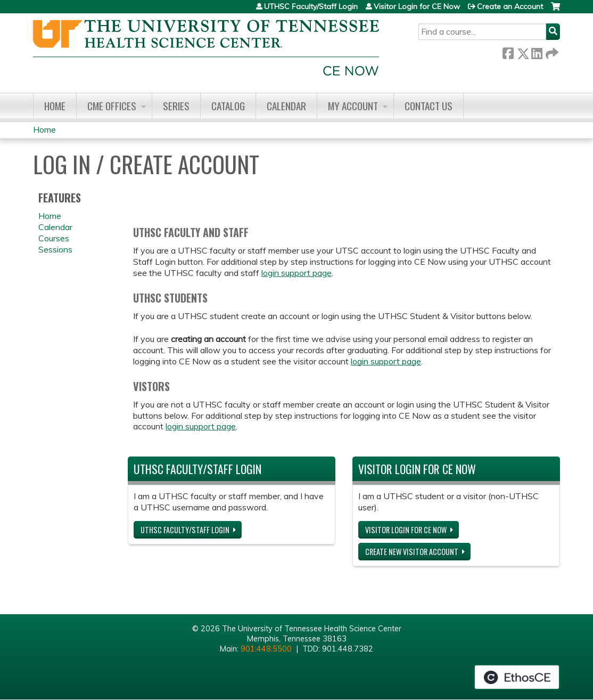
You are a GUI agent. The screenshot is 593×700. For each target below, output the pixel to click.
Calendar (286, 106)
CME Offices (112, 106)
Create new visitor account (412, 552)
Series (176, 106)
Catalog (228, 106)
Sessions (55, 249)
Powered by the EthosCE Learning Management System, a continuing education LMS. (517, 677)
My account (353, 106)
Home (55, 106)
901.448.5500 (266, 649)
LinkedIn (537, 51)
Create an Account (510, 6)
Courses (54, 238)
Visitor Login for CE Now (417, 6)
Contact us (429, 106)
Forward (551, 51)
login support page (297, 273)
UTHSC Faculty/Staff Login (311, 6)
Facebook (508, 51)
